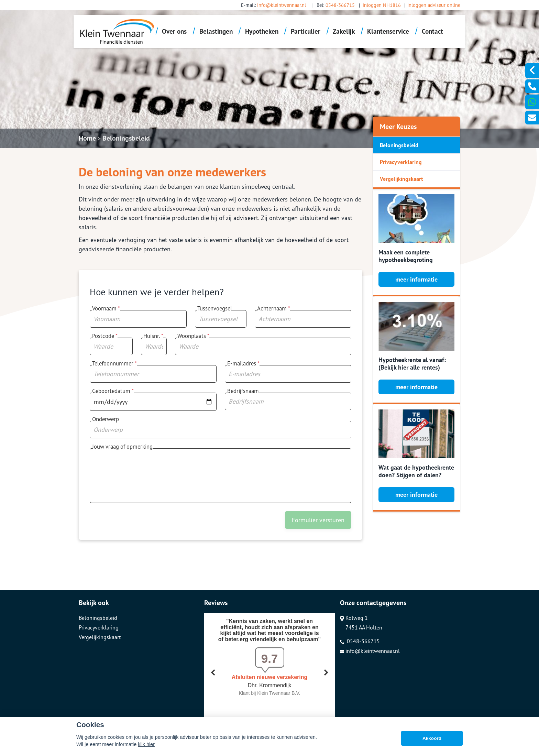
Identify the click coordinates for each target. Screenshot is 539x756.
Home (87, 138)
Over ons (174, 31)
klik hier (146, 744)
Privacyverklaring (401, 162)
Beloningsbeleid (126, 138)
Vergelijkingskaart (401, 179)
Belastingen (216, 31)
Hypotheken (262, 31)
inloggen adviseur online (434, 5)
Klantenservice (388, 31)
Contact (432, 31)
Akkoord (432, 738)
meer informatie (416, 279)
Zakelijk (344, 31)
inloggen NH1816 (382, 5)
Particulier (306, 31)
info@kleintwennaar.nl (282, 5)
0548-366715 (340, 5)
